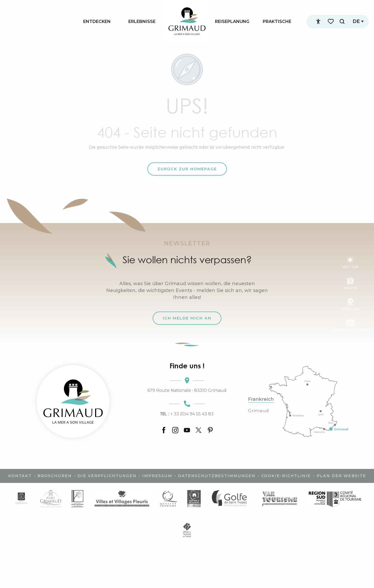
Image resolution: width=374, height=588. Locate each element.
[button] (342, 22)
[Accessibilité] (318, 22)
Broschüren (55, 476)
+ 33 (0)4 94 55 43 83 (187, 414)
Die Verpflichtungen (107, 476)
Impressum (157, 476)
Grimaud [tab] (258, 411)
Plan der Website (341, 476)
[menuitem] (97, 21)
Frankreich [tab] (261, 399)
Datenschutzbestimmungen (217, 476)
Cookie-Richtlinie (286, 476)
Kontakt (20, 476)
